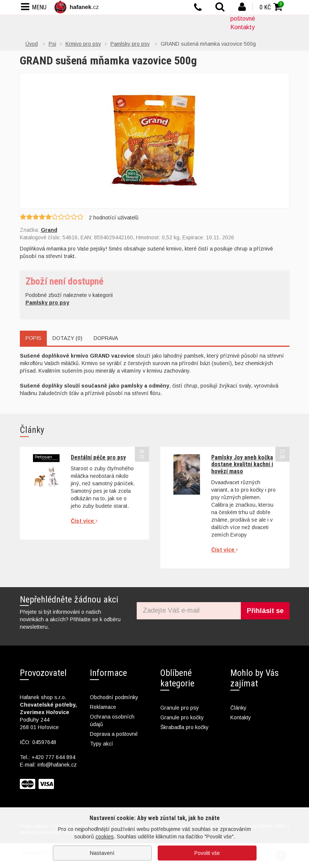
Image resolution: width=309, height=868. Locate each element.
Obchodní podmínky (114, 697)
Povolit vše (207, 853)
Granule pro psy (180, 708)
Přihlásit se (265, 611)
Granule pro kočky (182, 717)
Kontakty (243, 27)
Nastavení (102, 853)
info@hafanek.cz (57, 765)
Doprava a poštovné (114, 734)
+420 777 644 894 (53, 757)
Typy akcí (102, 744)
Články (238, 708)
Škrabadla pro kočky (184, 727)
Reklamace (103, 707)
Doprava (106, 338)
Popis (33, 338)
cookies (105, 837)
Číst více (84, 521)
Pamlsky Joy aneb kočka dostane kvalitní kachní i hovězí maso (242, 464)
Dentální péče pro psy (98, 457)
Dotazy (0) (67, 338)
